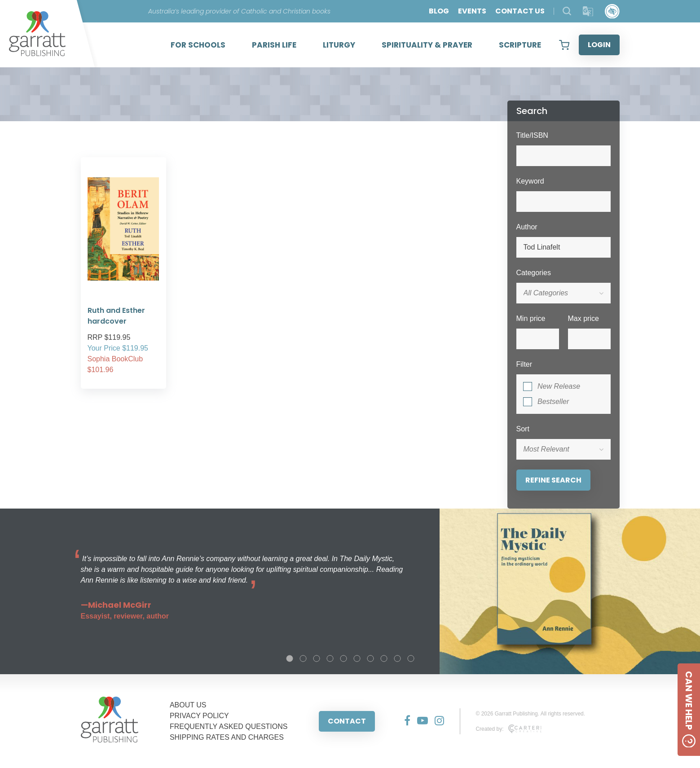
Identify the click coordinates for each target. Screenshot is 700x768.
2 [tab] (303, 658)
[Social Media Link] (404, 721)
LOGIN (599, 45)
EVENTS (472, 11)
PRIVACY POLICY (199, 716)
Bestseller (553, 402)
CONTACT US (520, 11)
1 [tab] (290, 658)
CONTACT (347, 721)
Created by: (508, 729)
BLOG (439, 11)
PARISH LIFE (274, 45)
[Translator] (588, 11)
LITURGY (339, 45)
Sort (523, 429)
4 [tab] (330, 658)
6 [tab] (357, 658)
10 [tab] (411, 658)
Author (527, 227)
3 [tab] (317, 658)
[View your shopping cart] (564, 45)
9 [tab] (397, 658)
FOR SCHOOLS (198, 45)
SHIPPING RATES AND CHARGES (227, 737)
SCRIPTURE (520, 45)
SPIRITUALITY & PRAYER (427, 45)
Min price (531, 318)
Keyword (530, 181)
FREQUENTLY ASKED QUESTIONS (229, 726)
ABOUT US (188, 705)
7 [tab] (370, 658)
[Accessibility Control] (612, 11)
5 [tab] (343, 658)
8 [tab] (384, 658)
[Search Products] (567, 11)
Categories (534, 273)
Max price (583, 318)
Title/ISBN (532, 135)
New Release (559, 386)
